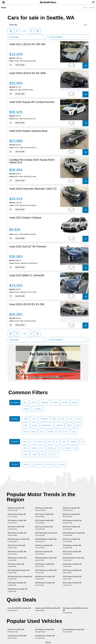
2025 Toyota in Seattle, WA (44, 515)
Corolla (34, 455)
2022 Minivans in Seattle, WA (17, 590)
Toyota (26, 419)
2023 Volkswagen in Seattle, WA (46, 534)
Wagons (26, 409)
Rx (32, 442)
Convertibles (37, 409)
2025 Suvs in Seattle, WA (71, 509)
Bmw (78, 425)
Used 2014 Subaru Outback (25, 218)
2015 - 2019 (38, 464)
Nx (82, 442)
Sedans (34, 403)
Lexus (34, 419)
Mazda (34, 432)
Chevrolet (51, 432)
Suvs (25, 403)
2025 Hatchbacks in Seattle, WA (73, 559)
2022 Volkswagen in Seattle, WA (18, 571)
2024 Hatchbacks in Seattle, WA (46, 540)
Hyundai (35, 425)
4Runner (40, 442)
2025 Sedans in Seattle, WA (17, 534)
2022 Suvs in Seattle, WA (71, 515)
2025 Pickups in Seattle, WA (72, 578)
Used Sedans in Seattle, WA (44, 631)
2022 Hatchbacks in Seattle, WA (46, 571)
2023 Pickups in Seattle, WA (45, 565)
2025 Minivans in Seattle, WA (45, 584)
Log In (85, 8)
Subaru (55, 419)
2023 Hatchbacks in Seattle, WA (46, 559)
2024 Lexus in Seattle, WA (16, 547)
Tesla (25, 432)
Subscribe (92, 8)
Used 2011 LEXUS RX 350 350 (27, 44)
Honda (26, 425)
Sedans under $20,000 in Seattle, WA (48, 609)
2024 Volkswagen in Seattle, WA (74, 534)
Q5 (49, 455)
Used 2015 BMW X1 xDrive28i (27, 275)
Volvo (71, 419)
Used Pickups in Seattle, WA (17, 637)
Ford (60, 432)
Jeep (74, 432)
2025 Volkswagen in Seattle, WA (18, 540)
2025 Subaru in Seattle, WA (17, 553)
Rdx (59, 448)
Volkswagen (44, 419)
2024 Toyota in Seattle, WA (17, 515)
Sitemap (48, 642)
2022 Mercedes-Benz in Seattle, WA (20, 578)
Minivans (65, 403)
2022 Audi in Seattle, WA (16, 565)
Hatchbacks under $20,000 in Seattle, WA (75, 610)
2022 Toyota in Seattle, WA (72, 553)
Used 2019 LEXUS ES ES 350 (27, 304)
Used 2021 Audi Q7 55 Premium (28, 247)
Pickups (55, 403)
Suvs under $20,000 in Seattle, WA (19, 609)
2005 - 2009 (61, 464)
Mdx (76, 448)
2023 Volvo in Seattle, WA (71, 528)
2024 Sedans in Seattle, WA (72, 522)
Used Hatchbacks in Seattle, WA (73, 631)
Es (43, 448)
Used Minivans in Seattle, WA (45, 637)
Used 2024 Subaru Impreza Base (28, 131)
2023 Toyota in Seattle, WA (44, 522)
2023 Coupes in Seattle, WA (72, 584)
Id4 (57, 442)
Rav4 (25, 442)
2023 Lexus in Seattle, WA (44, 528)
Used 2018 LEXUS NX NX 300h (28, 73)
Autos (4, 8)
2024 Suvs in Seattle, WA (44, 509)
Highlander (74, 442)
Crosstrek (34, 448)
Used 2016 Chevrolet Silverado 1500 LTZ (33, 189)
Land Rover (59, 425)
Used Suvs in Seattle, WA (16, 631)
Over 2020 (27, 464)
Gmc (42, 432)
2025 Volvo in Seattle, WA (44, 553)
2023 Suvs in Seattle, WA (16, 509)
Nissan (69, 425)
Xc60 (25, 448)
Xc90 (64, 442)
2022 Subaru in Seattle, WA (17, 584)
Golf (43, 455)
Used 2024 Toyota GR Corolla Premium (32, 102)
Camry (49, 442)
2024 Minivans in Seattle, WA (45, 578)
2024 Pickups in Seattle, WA (17, 559)
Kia (67, 432)
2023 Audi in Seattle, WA (16, 528)
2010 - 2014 (50, 464)
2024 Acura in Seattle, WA (44, 547)
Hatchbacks (44, 403)
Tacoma (67, 448)
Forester (51, 448)
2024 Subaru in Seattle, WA (72, 547)
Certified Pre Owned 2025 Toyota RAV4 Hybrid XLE (32, 161)
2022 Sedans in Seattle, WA (72, 565)
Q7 (56, 455)
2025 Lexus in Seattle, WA (71, 540)
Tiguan (26, 455)
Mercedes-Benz (46, 425)
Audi (63, 419)
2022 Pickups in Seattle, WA (72, 571)
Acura (79, 419)
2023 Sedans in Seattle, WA (17, 522)
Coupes (74, 403)
